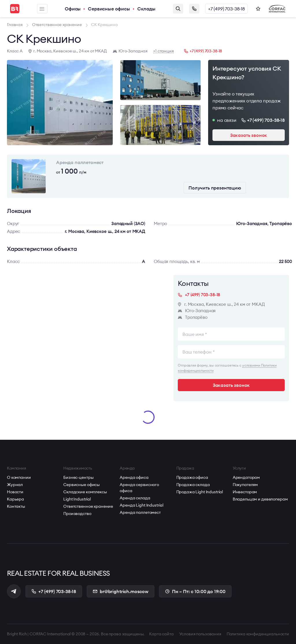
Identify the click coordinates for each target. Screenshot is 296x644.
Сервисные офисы (109, 9)
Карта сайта (161, 634)
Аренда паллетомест (140, 512)
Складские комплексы (85, 492)
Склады (146, 9)
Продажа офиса (192, 477)
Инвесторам (245, 492)
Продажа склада (193, 485)
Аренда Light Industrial (141, 505)
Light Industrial (77, 499)
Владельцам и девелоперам (260, 499)
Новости (15, 492)
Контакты (16, 506)
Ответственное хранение (88, 506)
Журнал (15, 485)
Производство (77, 514)
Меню (42, 9)
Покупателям (245, 485)
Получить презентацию (215, 188)
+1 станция (163, 51)
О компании (19, 477)
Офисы (73, 9)
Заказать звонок (194, 9)
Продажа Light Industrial (200, 492)
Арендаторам (246, 477)
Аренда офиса (134, 477)
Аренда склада (135, 498)
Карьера (15, 499)
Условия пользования (200, 634)
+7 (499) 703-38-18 (226, 9)
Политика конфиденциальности (258, 634)
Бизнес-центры (78, 477)
